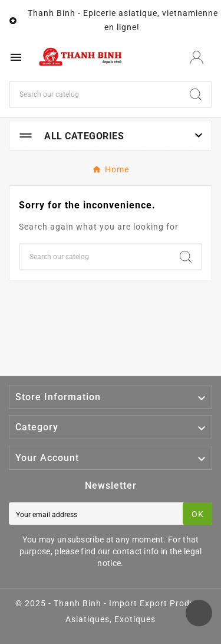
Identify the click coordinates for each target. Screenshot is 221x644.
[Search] (95, 94)
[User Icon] (197, 58)
